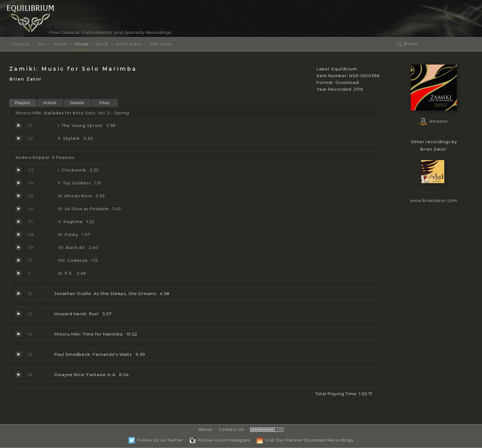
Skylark (18, 138)
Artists (50, 103)
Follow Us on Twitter (156, 440)
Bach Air (18, 247)
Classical (20, 44)
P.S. (18, 273)
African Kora (18, 196)
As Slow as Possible (18, 209)
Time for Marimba (18, 334)
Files (104, 103)
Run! (18, 314)
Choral (81, 44)
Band (102, 44)
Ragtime (18, 222)
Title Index (161, 44)
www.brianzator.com (434, 200)
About (206, 429)
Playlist (23, 103)
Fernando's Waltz (18, 354)
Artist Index (129, 44)
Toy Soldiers (18, 183)
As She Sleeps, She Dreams (18, 293)
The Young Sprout (18, 125)
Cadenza (18, 260)
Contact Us (231, 429)
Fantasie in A (18, 375)
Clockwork (18, 170)
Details (77, 103)
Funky (18, 234)
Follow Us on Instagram (220, 440)
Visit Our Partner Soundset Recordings (305, 440)
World (60, 44)
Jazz (41, 44)
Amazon (434, 121)
